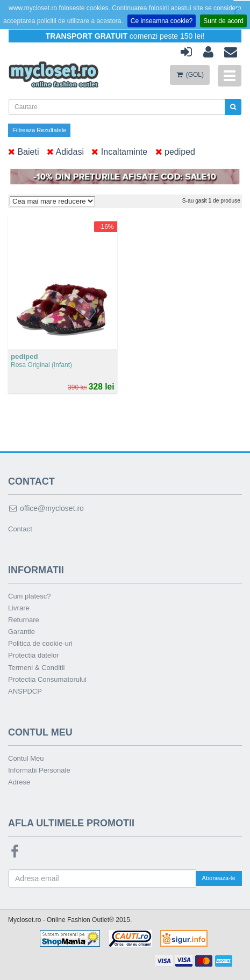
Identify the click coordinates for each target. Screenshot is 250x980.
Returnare (24, 620)
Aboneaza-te (219, 878)
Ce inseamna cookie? (162, 21)
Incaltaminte (119, 152)
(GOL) (190, 75)
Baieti (23, 152)
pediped (175, 152)
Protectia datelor (34, 655)
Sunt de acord (223, 21)
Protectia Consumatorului (47, 679)
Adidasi (65, 152)
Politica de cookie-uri (40, 643)
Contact (20, 529)
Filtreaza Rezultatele (39, 130)
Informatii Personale (39, 770)
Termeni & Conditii (37, 668)
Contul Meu (26, 758)
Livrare (19, 608)
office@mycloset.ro (46, 508)
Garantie (22, 632)
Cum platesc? (29, 596)
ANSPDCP (25, 691)
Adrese (19, 782)
